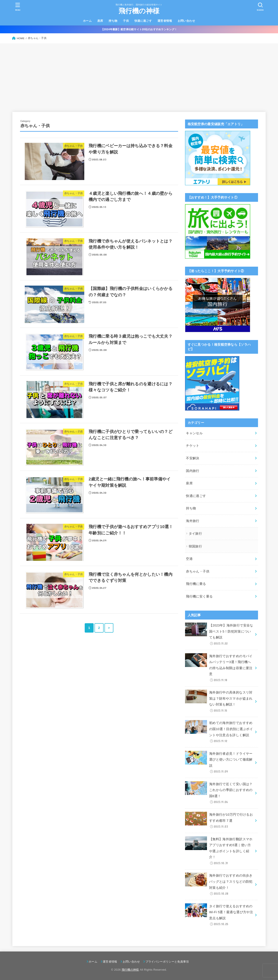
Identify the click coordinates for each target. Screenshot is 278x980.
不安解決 (193, 458)
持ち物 (113, 21)
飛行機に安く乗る (199, 596)
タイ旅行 (195, 534)
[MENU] (18, 7)
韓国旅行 (195, 546)
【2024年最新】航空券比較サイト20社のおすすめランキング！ (139, 29)
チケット (193, 446)
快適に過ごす (143, 21)
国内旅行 (193, 471)
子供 (126, 21)
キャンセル (194, 433)
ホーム (87, 21)
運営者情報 (165, 21)
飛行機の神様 (139, 11)
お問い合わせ (186, 21)
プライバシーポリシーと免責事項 (167, 962)
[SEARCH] (260, 7)
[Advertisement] (139, 76)
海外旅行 (193, 521)
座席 (100, 21)
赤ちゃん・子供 (198, 571)
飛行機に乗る (196, 584)
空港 (189, 559)
